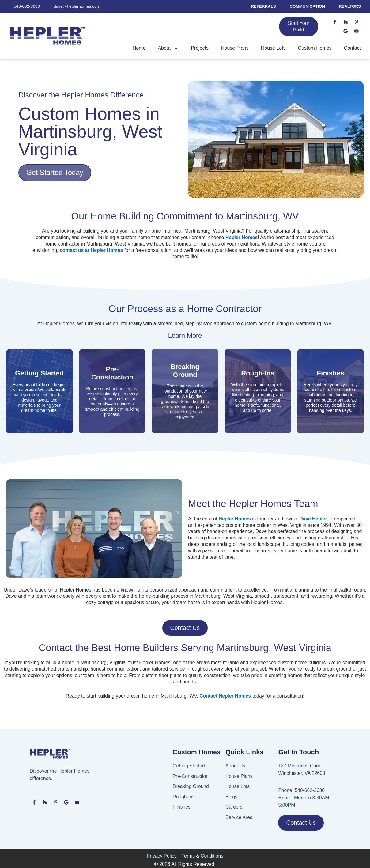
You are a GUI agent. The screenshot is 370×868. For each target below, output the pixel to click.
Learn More (185, 336)
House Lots (273, 48)
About (168, 48)
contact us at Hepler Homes (99, 250)
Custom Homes (315, 48)
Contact (352, 48)
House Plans (235, 48)
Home (139, 48)
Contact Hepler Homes (225, 696)
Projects (200, 48)
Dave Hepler (314, 519)
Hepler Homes (235, 519)
